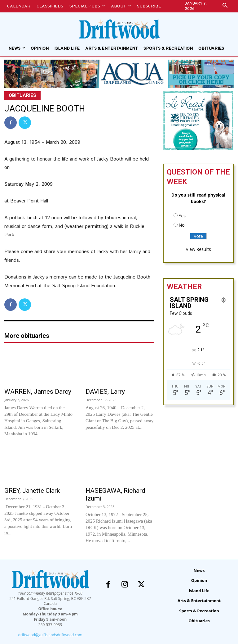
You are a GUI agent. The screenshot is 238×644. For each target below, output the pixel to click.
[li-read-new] (198, 149)
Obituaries (22, 96)
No (182, 225)
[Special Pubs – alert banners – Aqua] (119, 74)
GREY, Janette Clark (32, 491)
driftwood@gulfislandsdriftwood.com (50, 635)
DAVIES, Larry (105, 392)
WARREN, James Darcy (38, 392)
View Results (198, 249)
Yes (182, 216)
